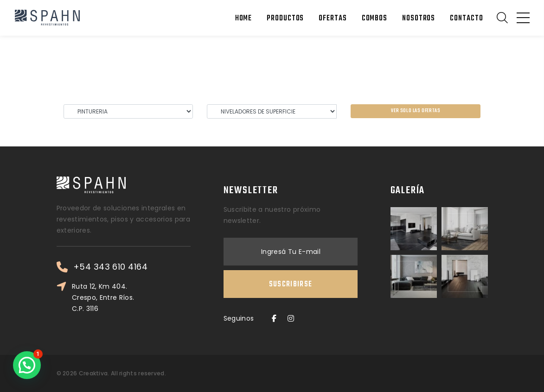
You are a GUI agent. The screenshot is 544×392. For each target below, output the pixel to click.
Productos (285, 19)
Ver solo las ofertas (416, 111)
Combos (374, 19)
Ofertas (333, 19)
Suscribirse (291, 285)
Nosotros (419, 19)
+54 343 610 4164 (110, 267)
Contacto (466, 19)
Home (244, 19)
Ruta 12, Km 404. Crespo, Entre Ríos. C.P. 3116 (103, 297)
